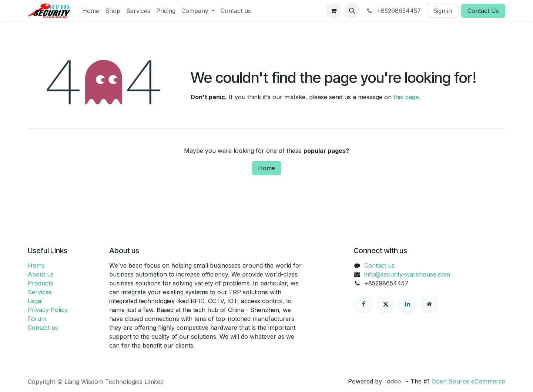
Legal (35, 301)
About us (41, 274)
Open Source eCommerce (468, 381)
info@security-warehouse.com (407, 274)
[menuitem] (91, 11)
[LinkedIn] (408, 304)
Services (40, 292)
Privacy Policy (48, 310)
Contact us (43, 328)
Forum (37, 319)
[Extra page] (429, 304)
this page (406, 97)
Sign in (443, 11)
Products (41, 283)
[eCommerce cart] (333, 11)
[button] (352, 11)
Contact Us (483, 11)
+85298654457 (393, 11)
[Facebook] (363, 304)
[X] (386, 304)
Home (266, 168)
